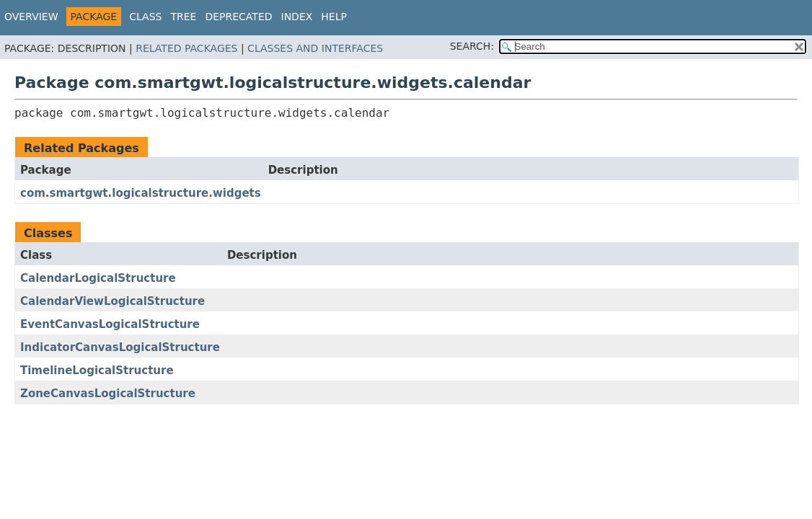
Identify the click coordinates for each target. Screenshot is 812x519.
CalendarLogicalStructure (98, 278)
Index (297, 17)
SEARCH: (472, 46)
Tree (183, 17)
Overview (31, 17)
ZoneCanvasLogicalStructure (108, 394)
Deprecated (238, 17)
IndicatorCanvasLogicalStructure (120, 347)
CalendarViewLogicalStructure (112, 301)
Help (334, 17)
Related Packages (186, 48)
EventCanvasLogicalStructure (110, 324)
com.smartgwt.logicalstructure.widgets (141, 193)
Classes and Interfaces (315, 48)
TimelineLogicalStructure (97, 371)
